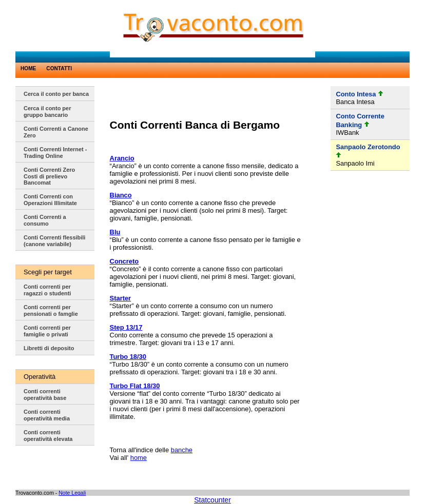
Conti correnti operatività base (45, 395)
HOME (28, 68)
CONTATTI (59, 68)
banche (182, 450)
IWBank (347, 133)
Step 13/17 (126, 327)
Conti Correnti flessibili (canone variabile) (54, 241)
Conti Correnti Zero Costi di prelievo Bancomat (49, 176)
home (139, 458)
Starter (121, 298)
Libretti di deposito (49, 348)
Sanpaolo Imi (355, 163)
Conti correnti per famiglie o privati (47, 331)
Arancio (122, 158)
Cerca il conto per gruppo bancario (47, 112)
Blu (115, 232)
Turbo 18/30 (128, 357)
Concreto (124, 261)
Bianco (121, 195)
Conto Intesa (356, 94)
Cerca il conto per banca (56, 94)
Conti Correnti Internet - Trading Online (55, 153)
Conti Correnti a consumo (45, 220)
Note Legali (72, 493)
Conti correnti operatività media (47, 415)
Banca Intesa (355, 102)
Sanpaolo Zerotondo (368, 147)
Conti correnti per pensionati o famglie (51, 310)
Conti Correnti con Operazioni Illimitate (50, 200)
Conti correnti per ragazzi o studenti (47, 290)
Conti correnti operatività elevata (48, 436)
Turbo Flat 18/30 (135, 386)
